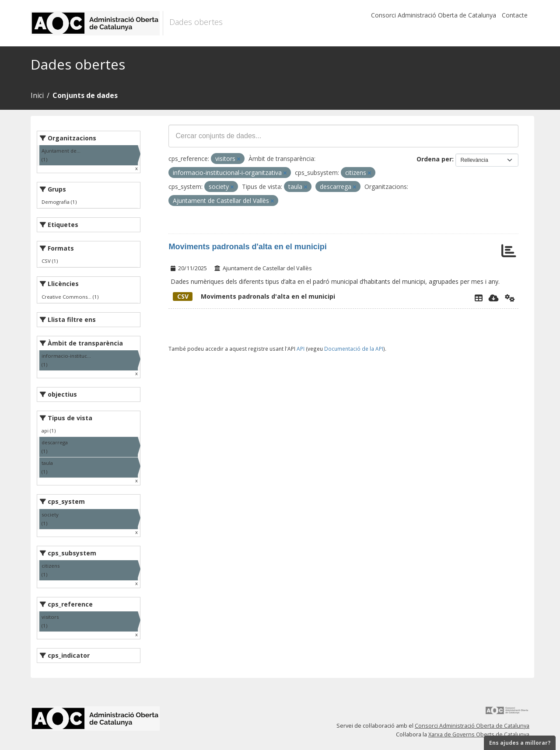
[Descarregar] (494, 298)
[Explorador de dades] (479, 298)
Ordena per (434, 159)
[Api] (510, 298)
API (301, 349)
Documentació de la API (354, 349)
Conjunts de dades (85, 95)
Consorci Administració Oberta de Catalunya (434, 15)
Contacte (515, 15)
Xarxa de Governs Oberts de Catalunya (479, 734)
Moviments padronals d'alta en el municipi (247, 247)
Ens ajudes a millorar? (520, 743)
